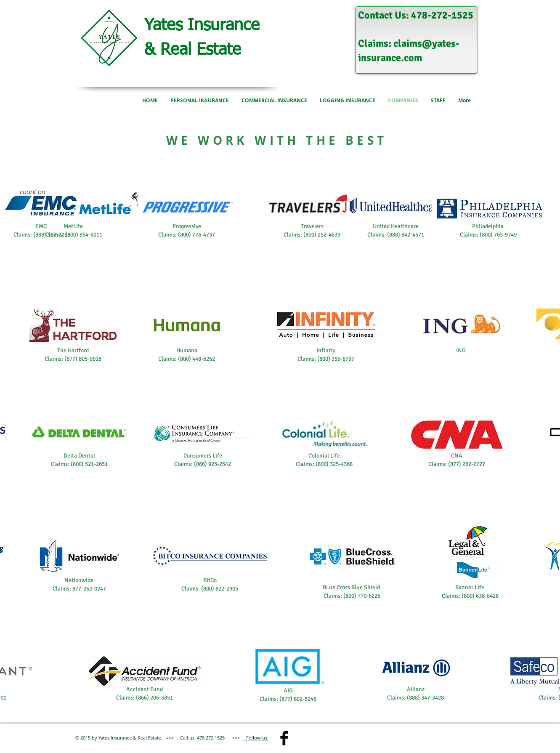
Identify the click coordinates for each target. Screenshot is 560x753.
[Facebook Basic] (284, 738)
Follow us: (256, 738)
